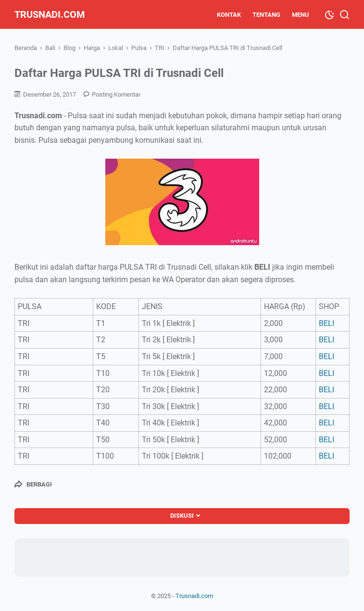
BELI (326, 323)
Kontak (229, 15)
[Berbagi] (33, 484)
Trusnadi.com (50, 14)
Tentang (266, 15)
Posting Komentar (116, 94)
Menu (301, 15)
